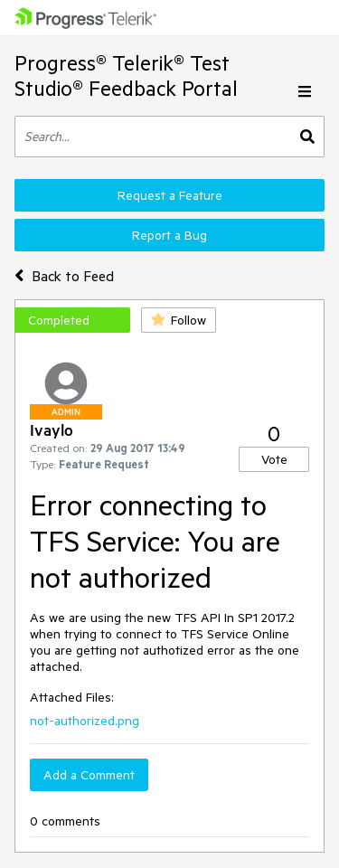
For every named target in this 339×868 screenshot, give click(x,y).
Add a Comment (89, 775)
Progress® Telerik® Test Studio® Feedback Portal (126, 75)
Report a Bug (169, 235)
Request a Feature (170, 195)
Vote (274, 459)
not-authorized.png (85, 721)
